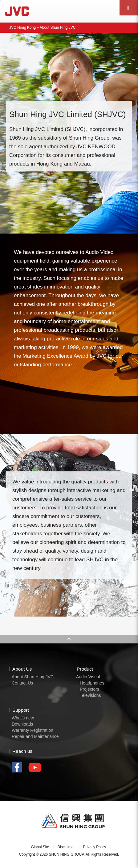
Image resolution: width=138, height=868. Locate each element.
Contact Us (22, 683)
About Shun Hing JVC (33, 677)
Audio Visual (88, 677)
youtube (37, 770)
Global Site (40, 847)
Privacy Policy (95, 847)
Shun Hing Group (73, 821)
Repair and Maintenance (35, 736)
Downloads (22, 724)
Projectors (89, 689)
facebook (19, 768)
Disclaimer (66, 847)
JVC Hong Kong (34, 11)
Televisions (90, 695)
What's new (23, 718)
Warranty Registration (32, 730)
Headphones (92, 683)
